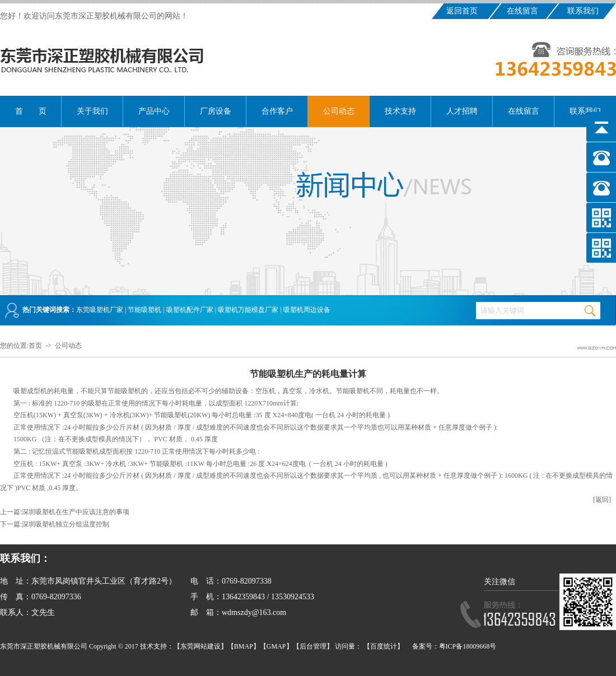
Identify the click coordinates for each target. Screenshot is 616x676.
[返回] (602, 500)
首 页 (31, 111)
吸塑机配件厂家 (190, 310)
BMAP (244, 646)
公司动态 (339, 111)
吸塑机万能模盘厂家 (248, 310)
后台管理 (313, 646)
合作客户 (277, 111)
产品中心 (154, 111)
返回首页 (462, 11)
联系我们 (583, 11)
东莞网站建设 (200, 646)
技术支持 (400, 111)
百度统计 (384, 646)
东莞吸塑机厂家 (100, 310)
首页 (35, 346)
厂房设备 (216, 111)
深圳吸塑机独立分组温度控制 (66, 524)
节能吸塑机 (144, 310)
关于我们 (92, 111)
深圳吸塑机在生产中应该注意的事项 (76, 512)
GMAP (276, 646)
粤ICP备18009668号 (468, 646)
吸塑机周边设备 (307, 310)
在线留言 (522, 11)
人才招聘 (462, 111)
